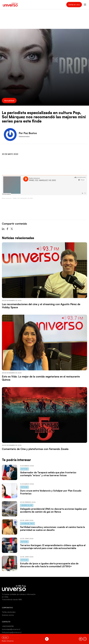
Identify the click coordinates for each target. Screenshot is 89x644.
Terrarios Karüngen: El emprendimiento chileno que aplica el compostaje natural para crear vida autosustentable (53, 547)
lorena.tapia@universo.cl (11, 629)
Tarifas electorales (9, 612)
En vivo (5, 637)
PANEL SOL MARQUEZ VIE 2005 (23, 198)
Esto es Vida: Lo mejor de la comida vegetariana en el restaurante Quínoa (41, 378)
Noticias (24, 469)
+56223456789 (8, 626)
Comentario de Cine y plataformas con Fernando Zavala (35, 449)
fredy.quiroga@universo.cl (12, 632)
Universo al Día (27, 505)
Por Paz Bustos (28, 133)
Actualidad (9, 101)
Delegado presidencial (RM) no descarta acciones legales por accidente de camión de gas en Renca (54, 510)
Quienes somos (8, 615)
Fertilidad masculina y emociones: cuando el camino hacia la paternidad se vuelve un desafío (52, 529)
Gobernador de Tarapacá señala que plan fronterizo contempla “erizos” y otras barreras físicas (48, 474)
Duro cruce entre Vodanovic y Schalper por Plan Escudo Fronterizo (51, 492)
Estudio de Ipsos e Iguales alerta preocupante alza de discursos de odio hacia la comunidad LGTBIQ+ (49, 565)
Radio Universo (7, 198)
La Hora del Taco (27, 524)
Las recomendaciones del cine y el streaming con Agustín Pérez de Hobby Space (41, 306)
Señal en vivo (74, 5)
